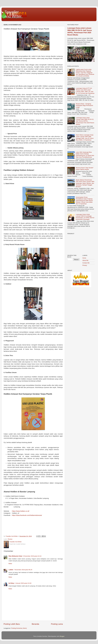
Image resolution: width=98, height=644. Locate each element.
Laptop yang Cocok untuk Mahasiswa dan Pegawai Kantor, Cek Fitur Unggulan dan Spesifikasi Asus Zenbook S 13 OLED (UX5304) (85, 73)
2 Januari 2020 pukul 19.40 (23, 583)
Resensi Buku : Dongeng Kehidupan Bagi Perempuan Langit (84, 105)
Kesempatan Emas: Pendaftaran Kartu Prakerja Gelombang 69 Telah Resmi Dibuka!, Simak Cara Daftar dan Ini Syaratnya (84, 201)
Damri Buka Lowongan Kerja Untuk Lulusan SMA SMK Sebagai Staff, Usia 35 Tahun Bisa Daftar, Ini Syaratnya (85, 137)
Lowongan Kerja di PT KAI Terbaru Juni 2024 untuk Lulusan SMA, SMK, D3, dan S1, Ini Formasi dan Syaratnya (85, 91)
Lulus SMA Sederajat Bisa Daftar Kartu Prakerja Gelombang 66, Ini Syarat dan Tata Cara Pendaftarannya (85, 155)
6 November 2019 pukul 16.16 (32, 556)
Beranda (35, 624)
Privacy (85, 265)
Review (10, 539)
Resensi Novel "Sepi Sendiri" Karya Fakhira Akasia (85, 169)
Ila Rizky (11, 583)
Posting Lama (57, 624)
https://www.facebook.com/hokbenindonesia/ (27, 515)
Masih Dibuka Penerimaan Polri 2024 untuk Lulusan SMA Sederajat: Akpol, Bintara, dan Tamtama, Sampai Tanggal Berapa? (85, 183)
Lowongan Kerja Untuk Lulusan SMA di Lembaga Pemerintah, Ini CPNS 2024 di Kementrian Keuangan (85, 217)
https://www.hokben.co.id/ (21, 511)
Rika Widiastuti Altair (15, 556)
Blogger (62, 636)
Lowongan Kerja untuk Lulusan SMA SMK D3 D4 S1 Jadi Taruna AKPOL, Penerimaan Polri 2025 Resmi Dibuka (85, 121)
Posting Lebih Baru (12, 624)
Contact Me (86, 263)
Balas (10, 564)
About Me (85, 260)
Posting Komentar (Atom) (19, 628)
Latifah (11, 570)
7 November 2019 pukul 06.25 (23, 570)
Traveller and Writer (13, 14)
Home (84, 258)
